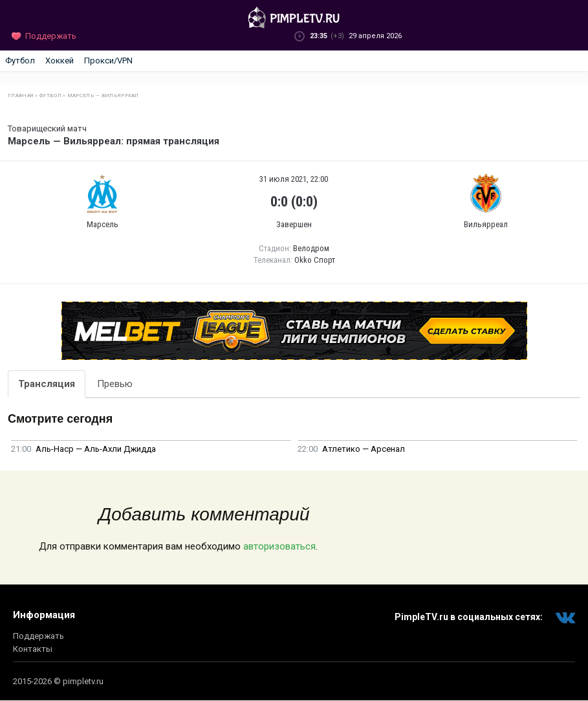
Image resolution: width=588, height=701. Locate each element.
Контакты (33, 649)
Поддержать (38, 636)
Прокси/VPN (108, 61)
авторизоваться (279, 546)
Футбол (20, 61)
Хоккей (60, 61)
